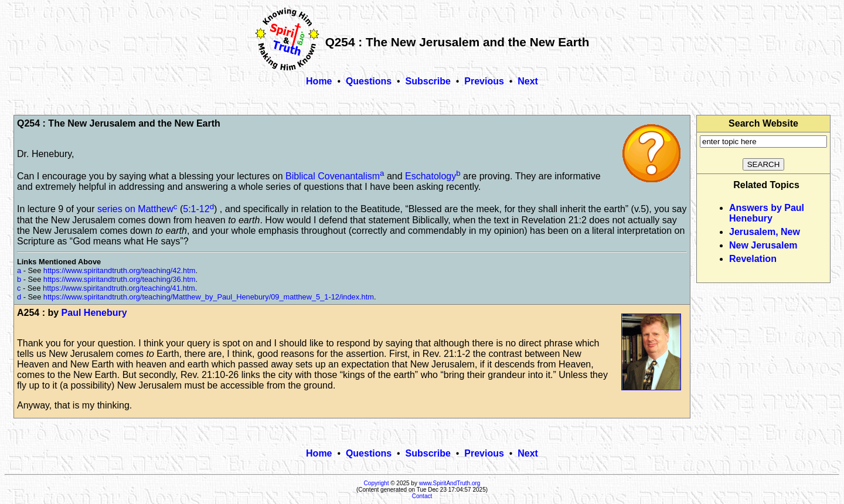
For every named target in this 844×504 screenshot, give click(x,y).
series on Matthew (135, 210)
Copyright (377, 483)
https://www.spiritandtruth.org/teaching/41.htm (119, 288)
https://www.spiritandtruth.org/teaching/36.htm (120, 279)
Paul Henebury (94, 313)
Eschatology (430, 176)
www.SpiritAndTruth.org (450, 483)
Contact (422, 496)
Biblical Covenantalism (333, 176)
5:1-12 (196, 210)
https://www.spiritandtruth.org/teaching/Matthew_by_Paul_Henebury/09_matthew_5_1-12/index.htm (209, 297)
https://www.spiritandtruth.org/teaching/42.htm (120, 270)
